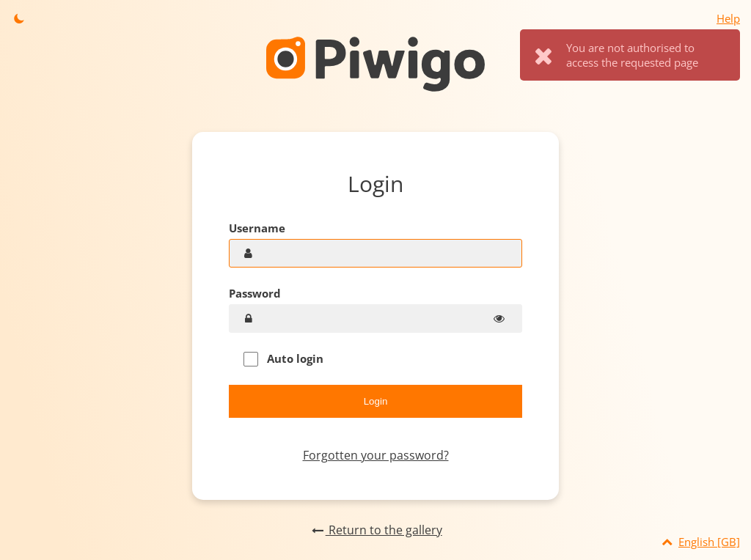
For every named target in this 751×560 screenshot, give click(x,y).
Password (255, 293)
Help (728, 18)
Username (257, 228)
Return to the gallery (375, 530)
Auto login (283, 359)
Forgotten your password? (376, 455)
